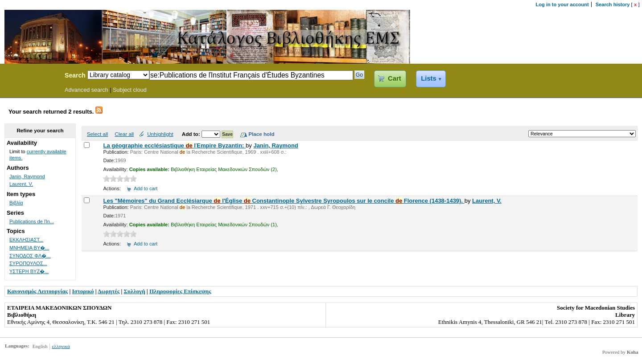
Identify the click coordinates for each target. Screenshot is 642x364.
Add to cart (146, 188)
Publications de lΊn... (32, 221)
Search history (613, 4)
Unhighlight (160, 134)
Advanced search (86, 90)
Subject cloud (130, 90)
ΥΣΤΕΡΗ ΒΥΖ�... (29, 271)
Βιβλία (16, 203)
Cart (394, 78)
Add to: (192, 134)
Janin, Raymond (276, 145)
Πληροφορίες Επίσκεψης (180, 291)
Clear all (124, 134)
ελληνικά (61, 346)
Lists (428, 78)
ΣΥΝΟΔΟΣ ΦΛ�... (30, 256)
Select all (97, 134)
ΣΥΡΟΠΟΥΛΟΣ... (28, 263)
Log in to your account (562, 4)
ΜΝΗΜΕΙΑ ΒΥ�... (29, 248)
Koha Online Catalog (30, 77)
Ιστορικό (83, 291)
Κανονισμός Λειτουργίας (37, 291)
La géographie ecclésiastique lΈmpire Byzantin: (174, 145)
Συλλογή (135, 291)
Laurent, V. (487, 201)
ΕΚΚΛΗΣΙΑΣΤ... (26, 240)
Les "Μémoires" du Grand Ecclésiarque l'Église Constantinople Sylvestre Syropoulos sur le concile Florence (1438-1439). (284, 201)
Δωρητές (109, 291)
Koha (633, 352)
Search (75, 75)
